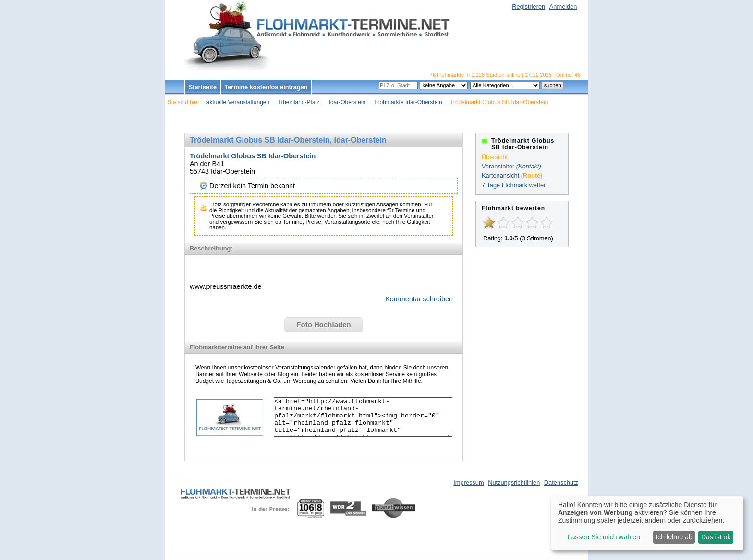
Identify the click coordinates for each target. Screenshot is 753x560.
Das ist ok (716, 537)
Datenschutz (561, 483)
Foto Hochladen (323, 325)
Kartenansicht (500, 175)
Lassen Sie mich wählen (604, 537)
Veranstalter (498, 166)
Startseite (203, 87)
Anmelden (563, 6)
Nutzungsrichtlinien (514, 483)
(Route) (532, 175)
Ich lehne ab (674, 537)
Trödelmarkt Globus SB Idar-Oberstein (253, 156)
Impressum (468, 483)
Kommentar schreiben (419, 299)
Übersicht (495, 157)
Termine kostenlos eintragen (266, 87)
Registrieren (528, 6)
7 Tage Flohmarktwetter (514, 185)
